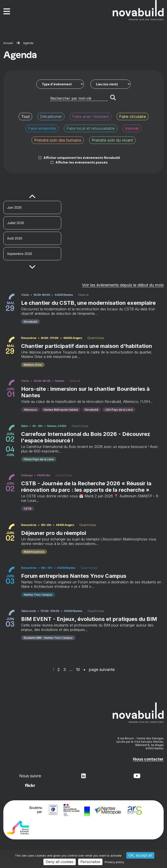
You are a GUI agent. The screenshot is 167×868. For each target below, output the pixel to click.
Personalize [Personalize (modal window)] (90, 862)
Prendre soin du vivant (112, 140)
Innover (132, 128)
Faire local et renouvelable (91, 128)
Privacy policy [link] (114, 862)
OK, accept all (140, 855)
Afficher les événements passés (82, 162)
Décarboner (51, 117)
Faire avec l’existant (91, 117)
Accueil (8, 43)
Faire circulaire (132, 117)
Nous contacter (148, 759)
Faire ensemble (42, 128)
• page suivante (99, 669)
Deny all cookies (60, 862)
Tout (25, 117)
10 (78, 669)
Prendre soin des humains (58, 140)
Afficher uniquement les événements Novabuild (82, 158)
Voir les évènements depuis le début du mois (123, 285)
